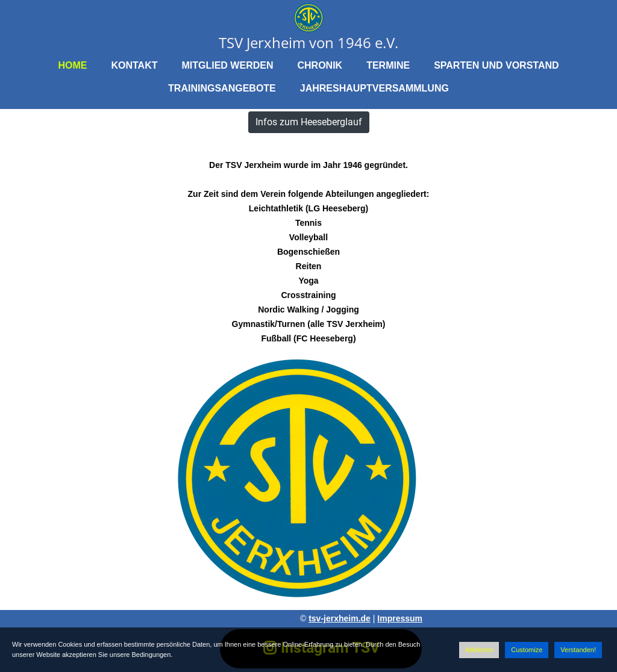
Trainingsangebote (222, 88)
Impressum (400, 618)
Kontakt (134, 65)
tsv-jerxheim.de (340, 618)
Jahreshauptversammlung (374, 88)
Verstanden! (578, 650)
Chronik (320, 65)
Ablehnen (479, 650)
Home (72, 65)
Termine (388, 65)
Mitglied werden (227, 65)
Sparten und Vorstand (496, 65)
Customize (527, 650)
